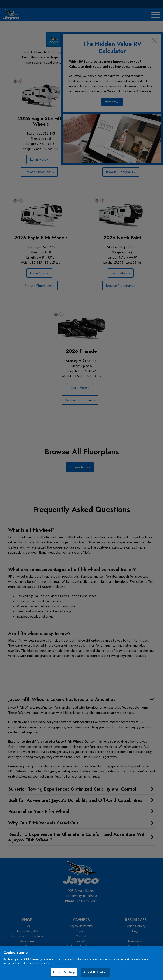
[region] (81, 963)
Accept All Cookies (95, 972)
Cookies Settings (64, 972)
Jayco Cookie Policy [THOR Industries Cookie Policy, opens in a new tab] (66, 964)
